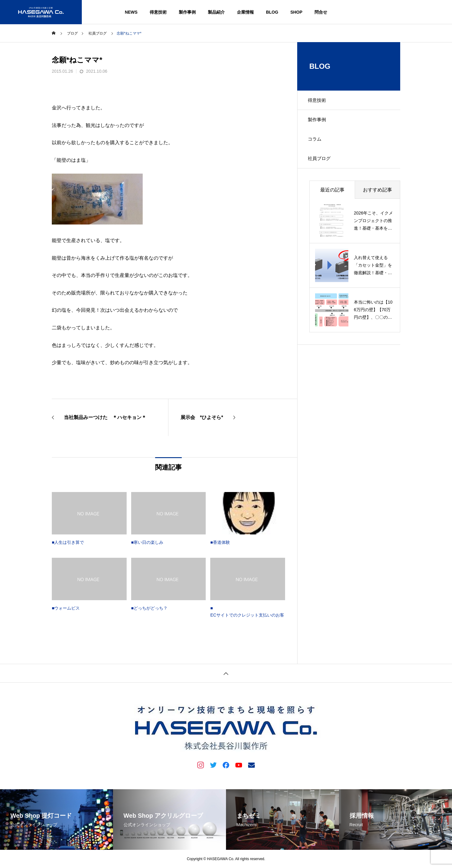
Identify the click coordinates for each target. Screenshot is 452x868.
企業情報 (245, 12)
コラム (317, 143)
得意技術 (158, 12)
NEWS (131, 12)
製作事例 (187, 12)
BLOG (272, 12)
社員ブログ (321, 165)
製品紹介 (216, 12)
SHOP (296, 12)
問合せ (321, 12)
